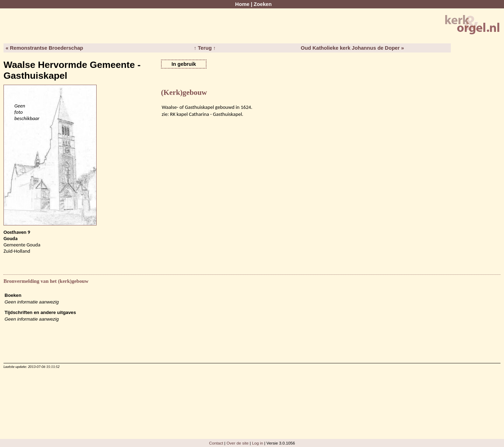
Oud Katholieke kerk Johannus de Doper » (352, 48)
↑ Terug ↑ (205, 48)
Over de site (237, 443)
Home (242, 4)
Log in (258, 443)
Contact (216, 443)
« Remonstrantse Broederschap (44, 48)
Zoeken (263, 4)
